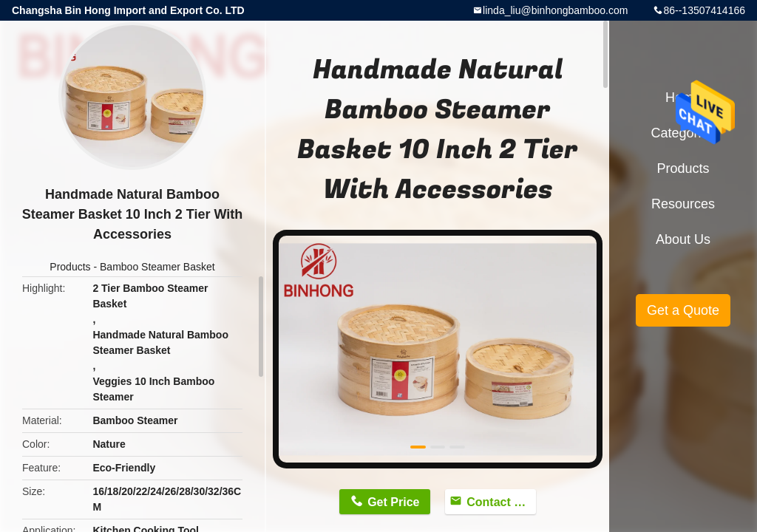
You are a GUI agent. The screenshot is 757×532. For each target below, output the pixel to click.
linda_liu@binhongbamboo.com (555, 10)
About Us (683, 239)
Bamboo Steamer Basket (157, 267)
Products (70, 267)
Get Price (393, 502)
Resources (683, 204)
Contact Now (501, 502)
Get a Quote (683, 310)
